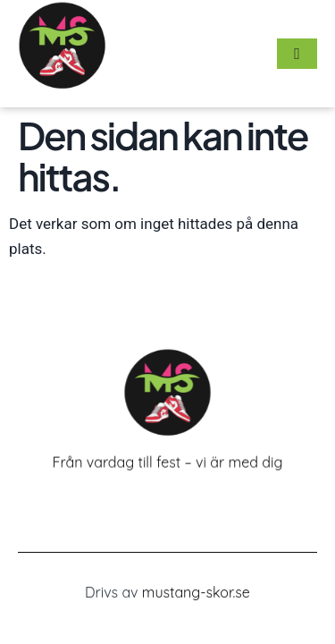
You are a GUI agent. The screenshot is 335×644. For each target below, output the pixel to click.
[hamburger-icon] (297, 54)
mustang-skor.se (196, 593)
